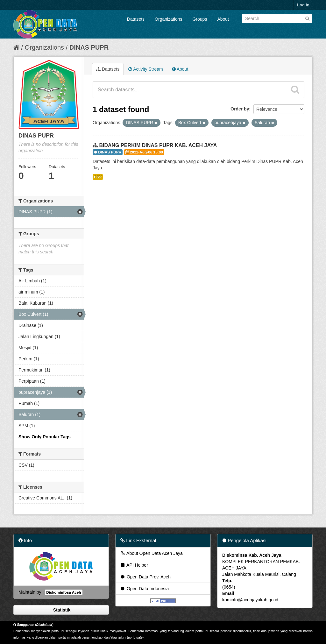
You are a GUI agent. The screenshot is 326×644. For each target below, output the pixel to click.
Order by (240, 109)
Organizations (168, 19)
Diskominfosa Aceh (64, 592)
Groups (200, 19)
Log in (303, 5)
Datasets (136, 19)
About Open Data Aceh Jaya (151, 553)
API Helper (134, 565)
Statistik (61, 610)
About (223, 19)
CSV (98, 177)
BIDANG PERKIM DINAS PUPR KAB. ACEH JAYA (158, 145)
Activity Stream (145, 69)
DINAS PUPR (89, 47)
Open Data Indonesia (144, 589)
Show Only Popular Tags (45, 437)
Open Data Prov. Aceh (145, 577)
